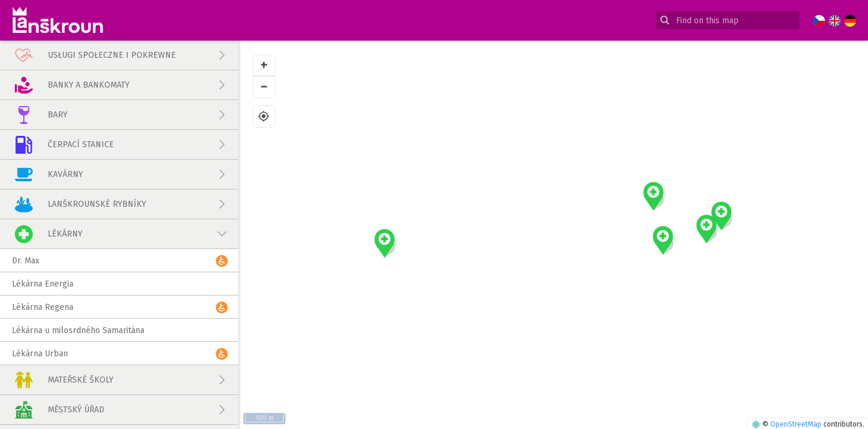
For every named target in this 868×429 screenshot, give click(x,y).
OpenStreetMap (796, 424)
